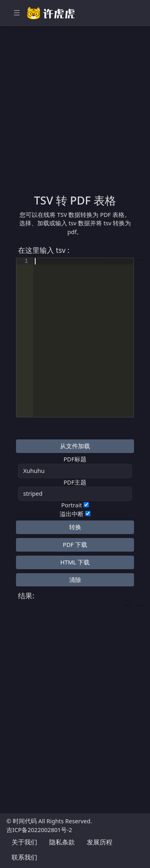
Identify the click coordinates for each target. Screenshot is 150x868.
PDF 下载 (75, 544)
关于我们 (24, 842)
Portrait (72, 505)
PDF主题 (75, 482)
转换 (75, 527)
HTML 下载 (75, 562)
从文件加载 (75, 446)
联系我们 (24, 857)
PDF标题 (75, 459)
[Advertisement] (75, 115)
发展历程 (100, 842)
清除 (75, 580)
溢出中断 (72, 514)
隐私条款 (62, 842)
